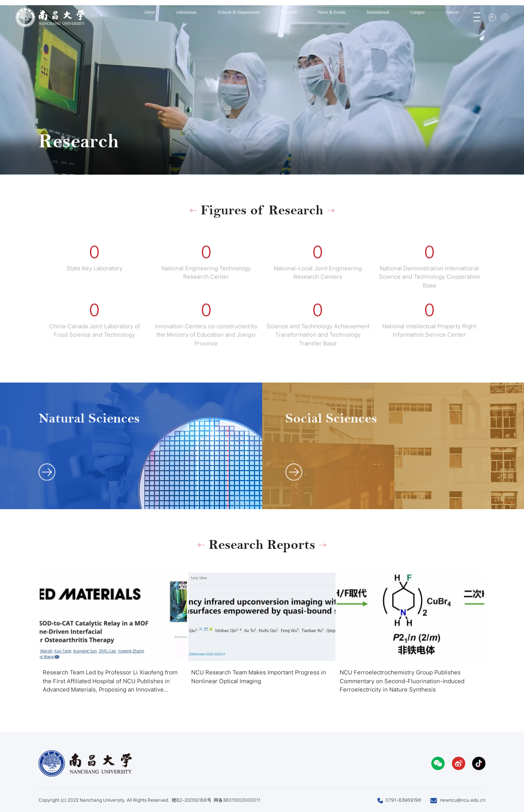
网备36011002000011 (237, 800)
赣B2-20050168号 (192, 800)
